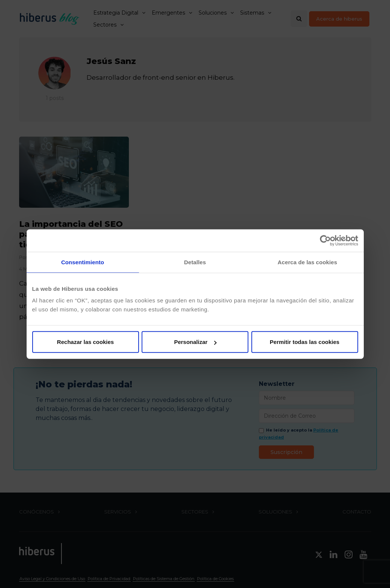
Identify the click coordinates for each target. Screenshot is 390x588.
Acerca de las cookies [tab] (307, 262)
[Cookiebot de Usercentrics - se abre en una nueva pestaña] (325, 240)
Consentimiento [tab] (83, 262)
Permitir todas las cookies (305, 342)
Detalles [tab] (195, 262)
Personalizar (195, 342)
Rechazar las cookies (85, 342)
